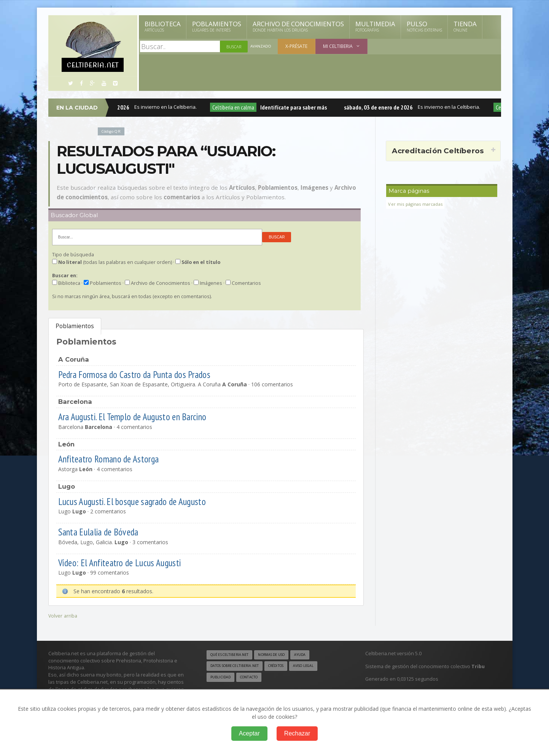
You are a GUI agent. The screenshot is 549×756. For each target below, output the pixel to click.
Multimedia (375, 26)
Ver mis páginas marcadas (418, 204)
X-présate (298, 46)
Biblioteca (163, 26)
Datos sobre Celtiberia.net (239, 667)
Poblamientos (217, 26)
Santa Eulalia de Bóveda (105, 531)
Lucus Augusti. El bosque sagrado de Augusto (142, 501)
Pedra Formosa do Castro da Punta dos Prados (145, 374)
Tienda (465, 26)
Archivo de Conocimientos (298, 26)
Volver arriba (64, 615)
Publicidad (222, 678)
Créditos (287, 667)
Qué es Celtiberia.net (233, 655)
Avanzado (262, 47)
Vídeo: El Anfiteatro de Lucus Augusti (127, 562)
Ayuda (314, 655)
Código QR (113, 131)
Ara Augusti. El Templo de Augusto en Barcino (143, 416)
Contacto (253, 678)
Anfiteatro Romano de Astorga (115, 458)
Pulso (424, 26)
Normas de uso (281, 655)
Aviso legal (318, 667)
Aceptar (249, 733)
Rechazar (297, 733)
